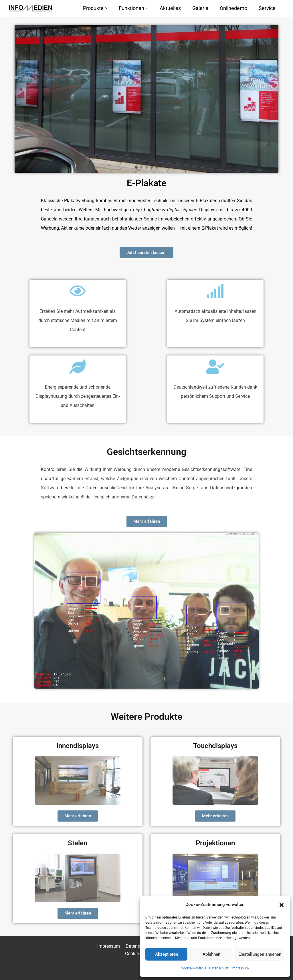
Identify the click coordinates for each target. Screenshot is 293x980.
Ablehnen (211, 954)
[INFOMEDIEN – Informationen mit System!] (30, 8)
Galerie (200, 8)
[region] (147, 99)
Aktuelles (170, 8)
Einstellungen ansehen (260, 954)
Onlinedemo (233, 8)
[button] (282, 905)
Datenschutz (219, 968)
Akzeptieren (167, 954)
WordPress (65, 972)
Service (267, 8)
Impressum (240, 968)
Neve (14, 972)
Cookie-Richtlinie (194, 968)
